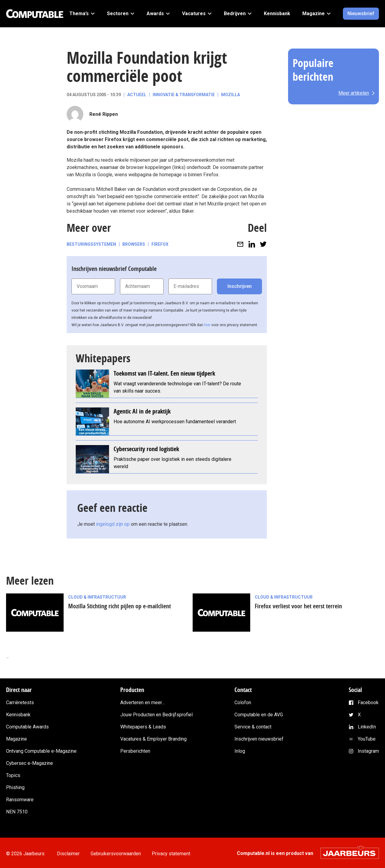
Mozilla (231, 95)
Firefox (160, 244)
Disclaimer (70, 854)
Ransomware (20, 800)
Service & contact (253, 727)
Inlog (240, 751)
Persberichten (135, 751)
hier (207, 325)
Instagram (368, 751)
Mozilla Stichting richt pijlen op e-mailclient (119, 606)
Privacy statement (177, 854)
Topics (13, 775)
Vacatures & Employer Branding (153, 739)
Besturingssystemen (91, 244)
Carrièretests (20, 703)
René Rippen (104, 114)
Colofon (243, 703)
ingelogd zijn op (113, 524)
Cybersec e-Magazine (30, 763)
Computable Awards (27, 727)
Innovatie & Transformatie (184, 95)
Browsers (134, 244)
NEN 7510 (17, 812)
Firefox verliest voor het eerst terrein (298, 606)
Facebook (368, 703)
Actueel (137, 95)
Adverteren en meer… (143, 703)
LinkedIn (367, 727)
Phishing (15, 787)
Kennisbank (18, 715)
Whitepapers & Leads (143, 727)
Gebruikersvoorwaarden (119, 854)
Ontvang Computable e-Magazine (41, 751)
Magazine (17, 739)
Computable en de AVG (259, 715)
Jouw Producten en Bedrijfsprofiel (156, 715)
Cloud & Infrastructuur (97, 597)
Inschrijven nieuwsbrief (259, 739)
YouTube (367, 739)
